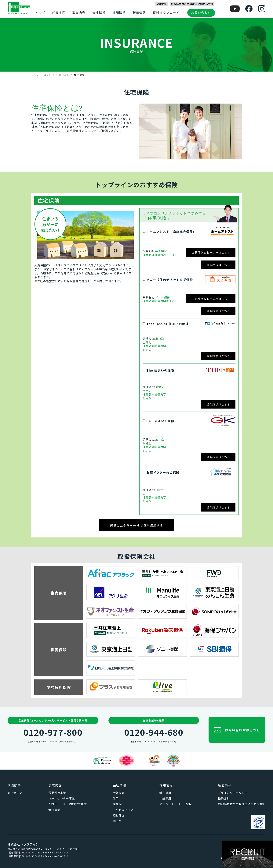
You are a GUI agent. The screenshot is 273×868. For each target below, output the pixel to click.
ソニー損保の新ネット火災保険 (170, 280)
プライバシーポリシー (233, 793)
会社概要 (119, 793)
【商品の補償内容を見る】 (160, 255)
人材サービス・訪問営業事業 (68, 804)
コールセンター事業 (62, 798)
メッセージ (15, 793)
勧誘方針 (162, 4)
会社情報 (99, 12)
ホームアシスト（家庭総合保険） (171, 232)
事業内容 (79, 12)
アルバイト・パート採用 (176, 804)
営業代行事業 (57, 793)
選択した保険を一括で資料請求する (136, 525)
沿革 (116, 798)
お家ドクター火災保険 (163, 472)
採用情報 (119, 12)
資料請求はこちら (218, 265)
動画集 (117, 821)
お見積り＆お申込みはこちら (211, 252)
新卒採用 (165, 793)
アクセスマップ (123, 810)
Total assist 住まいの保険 (167, 324)
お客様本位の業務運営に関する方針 (192, 4)
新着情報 (139, 12)
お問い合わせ (201, 12)
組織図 (117, 804)
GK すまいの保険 (160, 421)
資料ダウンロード (166, 12)
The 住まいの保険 (160, 370)
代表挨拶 (59, 12)
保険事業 (64, 75)
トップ (40, 12)
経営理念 (119, 815)
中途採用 (165, 798)
